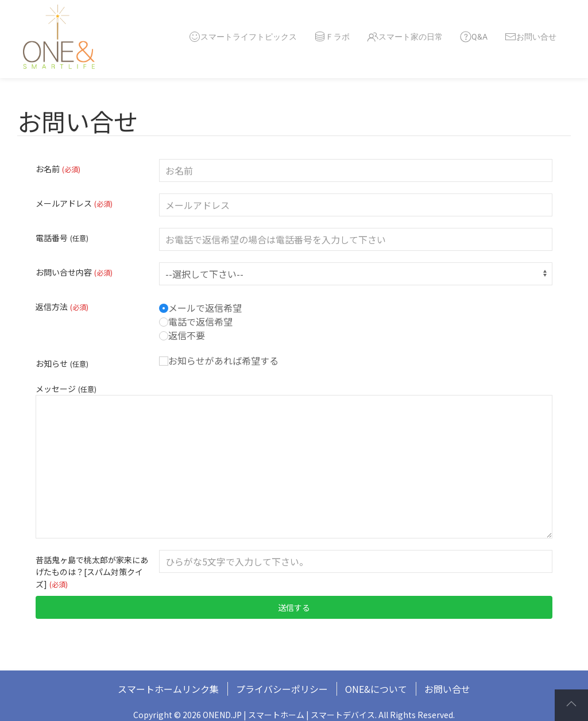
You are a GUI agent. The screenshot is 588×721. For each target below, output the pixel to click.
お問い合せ (531, 37)
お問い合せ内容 (74, 272)
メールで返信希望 (200, 308)
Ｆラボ (332, 37)
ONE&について (376, 689)
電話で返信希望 (196, 321)
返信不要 (182, 335)
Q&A (474, 37)
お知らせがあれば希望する (219, 360)
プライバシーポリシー (282, 689)
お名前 (58, 169)
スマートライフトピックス (243, 37)
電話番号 (62, 238)
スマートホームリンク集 (168, 689)
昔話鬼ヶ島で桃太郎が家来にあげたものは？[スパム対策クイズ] (92, 572)
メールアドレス (74, 203)
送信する (294, 607)
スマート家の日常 (405, 37)
